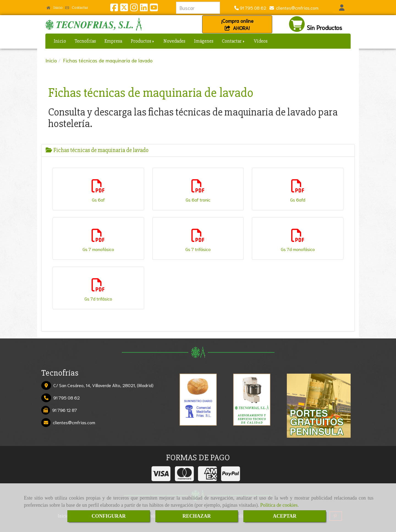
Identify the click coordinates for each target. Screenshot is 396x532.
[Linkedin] (144, 9)
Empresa (113, 41)
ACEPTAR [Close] (285, 516)
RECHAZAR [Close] (196, 516)
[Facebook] (114, 9)
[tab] (198, 150)
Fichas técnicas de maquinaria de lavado (97, 150)
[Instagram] (134, 9)
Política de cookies (279, 505)
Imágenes (204, 41)
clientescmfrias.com (296, 8)
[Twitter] (124, 9)
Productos (143, 41)
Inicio (55, 7)
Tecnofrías (85, 41)
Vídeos (261, 41)
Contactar (77, 7)
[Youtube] (154, 9)
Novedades (174, 41)
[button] (342, 8)
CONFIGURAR (109, 516)
